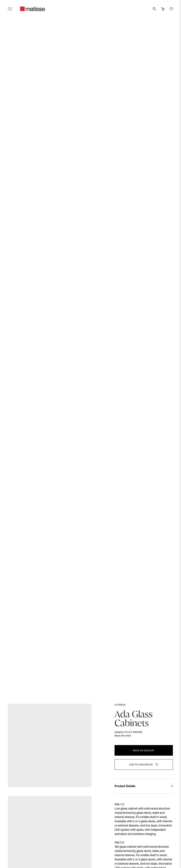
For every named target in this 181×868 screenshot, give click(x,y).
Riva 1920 (126, 736)
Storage (120, 705)
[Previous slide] (9, 352)
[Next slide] (172, 352)
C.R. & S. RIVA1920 (133, 732)
